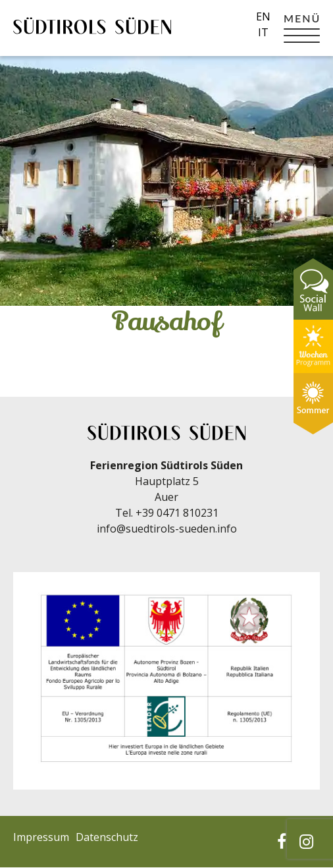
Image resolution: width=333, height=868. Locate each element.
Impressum (41, 837)
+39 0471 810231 (177, 513)
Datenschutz (107, 837)
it (263, 32)
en (263, 16)
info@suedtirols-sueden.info (167, 529)
